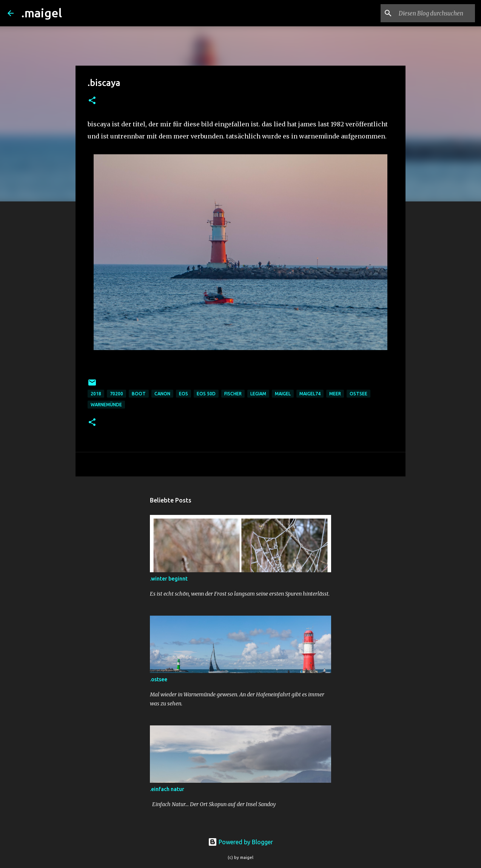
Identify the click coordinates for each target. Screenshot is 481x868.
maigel (283, 394)
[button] (92, 101)
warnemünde (106, 405)
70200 (116, 394)
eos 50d (206, 394)
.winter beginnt (169, 579)
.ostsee (159, 679)
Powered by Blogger (240, 842)
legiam (258, 394)
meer (335, 394)
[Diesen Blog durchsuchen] (435, 13)
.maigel (42, 13)
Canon (162, 394)
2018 (96, 394)
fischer (233, 394)
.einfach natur (167, 789)
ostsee (358, 394)
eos (183, 394)
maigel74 (310, 394)
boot (139, 394)
